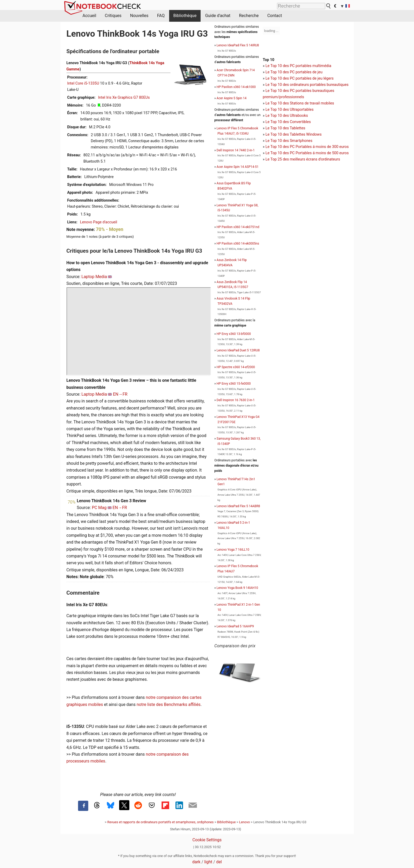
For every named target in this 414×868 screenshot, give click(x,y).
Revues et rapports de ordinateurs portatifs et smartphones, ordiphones (161, 822)
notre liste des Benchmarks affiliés (169, 704)
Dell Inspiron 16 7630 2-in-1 (236, 400)
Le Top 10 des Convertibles (288, 122)
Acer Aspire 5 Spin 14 (231, 98)
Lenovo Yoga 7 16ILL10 (233, 550)
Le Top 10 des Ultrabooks (287, 116)
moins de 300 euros (332, 147)
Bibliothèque (185, 16)
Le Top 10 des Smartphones (289, 141)
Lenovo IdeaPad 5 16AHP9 (235, 626)
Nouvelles (139, 16)
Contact (275, 16)
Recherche (249, 16)
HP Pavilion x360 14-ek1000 (236, 87)
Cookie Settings (207, 840)
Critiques (113, 16)
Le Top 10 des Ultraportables (290, 110)
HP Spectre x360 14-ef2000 (236, 367)
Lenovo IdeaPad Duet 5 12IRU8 (238, 350)
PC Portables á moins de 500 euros (319, 153)
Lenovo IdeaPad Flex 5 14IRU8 (238, 45)
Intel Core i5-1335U (83, 83)
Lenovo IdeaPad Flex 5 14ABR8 (238, 506)
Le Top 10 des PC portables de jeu (294, 72)
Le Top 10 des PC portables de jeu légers (300, 78)
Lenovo (244, 822)
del (219, 862)
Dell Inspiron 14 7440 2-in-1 (236, 150)
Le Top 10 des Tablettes (285, 128)
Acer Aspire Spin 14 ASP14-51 (238, 167)
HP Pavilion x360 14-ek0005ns (238, 244)
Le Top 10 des (278, 147)
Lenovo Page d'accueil (98, 222)
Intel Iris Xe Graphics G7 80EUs (124, 98)
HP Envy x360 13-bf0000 (234, 334)
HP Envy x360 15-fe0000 (234, 384)
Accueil (89, 16)
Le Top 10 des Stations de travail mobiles (300, 103)
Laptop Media (94, 277)
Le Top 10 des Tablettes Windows (294, 134)
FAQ (161, 16)
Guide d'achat (218, 16)
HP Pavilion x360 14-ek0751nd (238, 227)
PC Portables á (303, 147)
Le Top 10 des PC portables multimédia (298, 66)
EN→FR (120, 394)
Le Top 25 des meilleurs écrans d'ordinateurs (303, 159)
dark (196, 862)
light (208, 862)
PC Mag (99, 508)
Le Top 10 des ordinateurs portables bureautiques (307, 85)
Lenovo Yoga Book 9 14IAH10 (237, 588)
